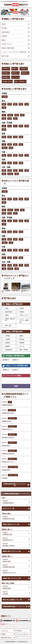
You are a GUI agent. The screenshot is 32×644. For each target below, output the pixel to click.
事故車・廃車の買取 (9, 320)
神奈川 (10, 115)
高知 (15, 163)
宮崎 (4, 174)
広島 (10, 155)
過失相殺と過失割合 (8, 437)
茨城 (4, 119)
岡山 (4, 155)
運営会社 (19, 631)
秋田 (15, 104)
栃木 (15, 119)
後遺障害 (6, 346)
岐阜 (21, 137)
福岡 (4, 171)
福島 (4, 108)
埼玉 (17, 115)
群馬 (10, 119)
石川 (15, 126)
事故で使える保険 (13, 467)
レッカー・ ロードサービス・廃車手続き (23, 320)
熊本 (15, 171)
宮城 (21, 104)
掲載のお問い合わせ (6, 637)
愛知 (10, 137)
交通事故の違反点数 (8, 454)
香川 (4, 163)
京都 (15, 145)
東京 (4, 115)
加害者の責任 (6, 446)
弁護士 (6, 308)
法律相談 (6, 336)
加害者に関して (12, 443)
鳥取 (15, 155)
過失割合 (6, 343)
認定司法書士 (8, 312)
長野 (4, 129)
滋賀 (10, 145)
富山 (10, 126)
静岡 (4, 137)
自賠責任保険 (6, 470)
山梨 (27, 126)
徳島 (10, 163)
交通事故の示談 (6, 421)
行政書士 (21, 312)
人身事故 (6, 339)
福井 (21, 126)
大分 (21, 171)
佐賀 (10, 171)
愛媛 (21, 163)
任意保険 (4, 478)
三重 (15, 137)
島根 (21, 155)
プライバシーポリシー (23, 634)
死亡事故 (21, 339)
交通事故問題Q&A (7, 405)
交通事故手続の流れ (8, 413)
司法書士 (21, 308)
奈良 (21, 145)
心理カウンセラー (23, 315)
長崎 (27, 171)
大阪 (4, 145)
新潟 (4, 126)
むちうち (21, 346)
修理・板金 (7, 326)
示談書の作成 (8, 350)
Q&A (10, 402)
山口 (27, 155)
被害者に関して (12, 418)
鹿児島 (10, 174)
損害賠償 (21, 343)
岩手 (10, 104)
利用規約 (3, 634)
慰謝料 (20, 336)
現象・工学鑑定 (22, 350)
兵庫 (11, 148)
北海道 (5, 97)
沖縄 (17, 174)
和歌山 (5, 148)
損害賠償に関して (7, 429)
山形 (27, 104)
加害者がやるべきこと (9, 462)
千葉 (22, 115)
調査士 (6, 315)
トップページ (4, 631)
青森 (4, 104)
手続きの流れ (12, 410)
